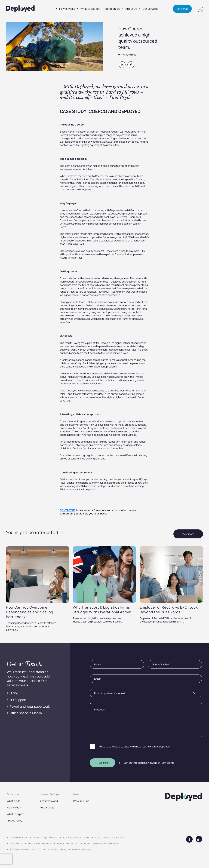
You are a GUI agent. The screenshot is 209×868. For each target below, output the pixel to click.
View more (188, 534)
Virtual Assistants (81, 849)
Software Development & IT (25, 849)
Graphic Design (18, 837)
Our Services (138, 9)
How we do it (14, 807)
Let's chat (182, 9)
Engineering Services (40, 843)
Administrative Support (76, 837)
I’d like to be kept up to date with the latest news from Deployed (134, 746)
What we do (14, 801)
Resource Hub (81, 801)
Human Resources (67, 843)
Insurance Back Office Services (101, 843)
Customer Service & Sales (110, 837)
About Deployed (49, 801)
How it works (66, 9)
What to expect (85, 9)
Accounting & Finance (45, 837)
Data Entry (16, 843)
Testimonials (104, 9)
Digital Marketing (56, 849)
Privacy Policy (14, 821)
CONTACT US (68, 510)
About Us (121, 9)
